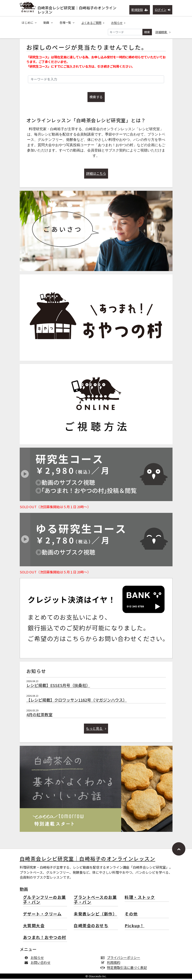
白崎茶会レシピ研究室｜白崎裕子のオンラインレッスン (77, 9)
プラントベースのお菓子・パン (95, 901)
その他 (131, 915)
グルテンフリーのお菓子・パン (45, 901)
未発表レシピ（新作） (95, 915)
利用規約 (112, 964)
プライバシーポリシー (121, 959)
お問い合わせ (38, 964)
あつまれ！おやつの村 (45, 939)
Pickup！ (135, 927)
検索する (96, 98)
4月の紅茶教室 (39, 716)
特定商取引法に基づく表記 (125, 969)
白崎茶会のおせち (91, 927)
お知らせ (118, 23)
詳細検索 (163, 32)
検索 (147, 32)
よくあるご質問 (93, 23)
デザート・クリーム (42, 915)
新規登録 (140, 10)
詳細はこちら (96, 175)
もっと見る (96, 730)
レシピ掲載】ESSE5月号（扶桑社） (58, 687)
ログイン (163, 10)
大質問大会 (34, 927)
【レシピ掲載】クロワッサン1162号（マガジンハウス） (77, 701)
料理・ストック (140, 899)
